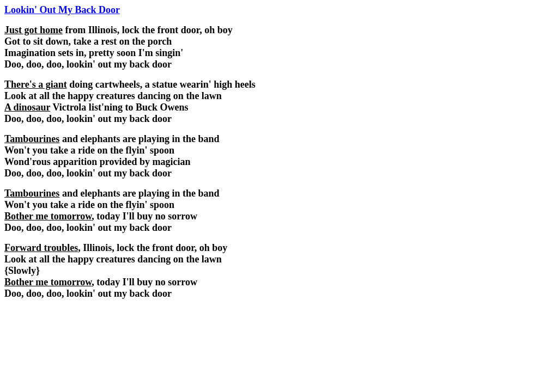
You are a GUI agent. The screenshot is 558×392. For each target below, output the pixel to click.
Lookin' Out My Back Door (62, 10)
